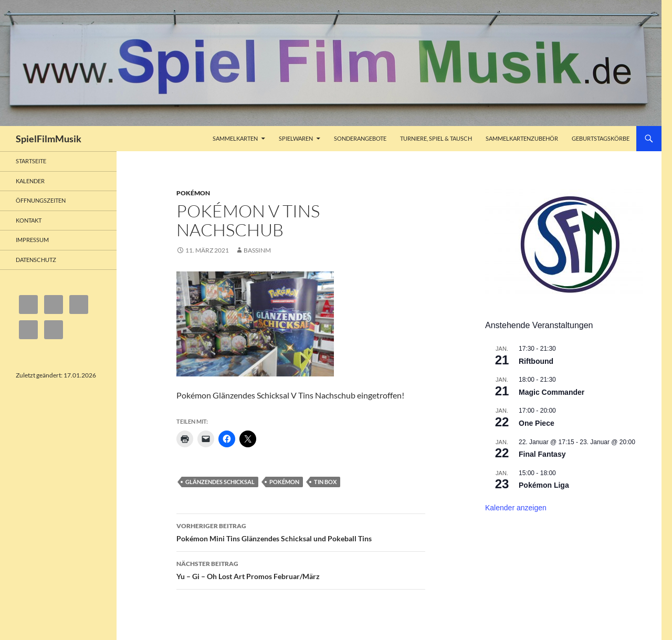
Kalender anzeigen (516, 508)
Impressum (32, 240)
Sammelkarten (235, 138)
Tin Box (325, 482)
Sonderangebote (360, 138)
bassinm (257, 250)
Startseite (31, 161)
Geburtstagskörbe (601, 138)
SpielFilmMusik (49, 139)
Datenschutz (36, 260)
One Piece (537, 423)
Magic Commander (552, 392)
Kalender (30, 181)
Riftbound (536, 361)
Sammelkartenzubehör (522, 138)
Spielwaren (296, 138)
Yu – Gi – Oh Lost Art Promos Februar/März (301, 569)
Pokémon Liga (544, 485)
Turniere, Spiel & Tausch (436, 138)
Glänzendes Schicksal (220, 482)
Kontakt (29, 220)
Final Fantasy (542, 454)
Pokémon (193, 193)
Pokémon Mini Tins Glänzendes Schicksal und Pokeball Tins (301, 531)
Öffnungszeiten (41, 200)
